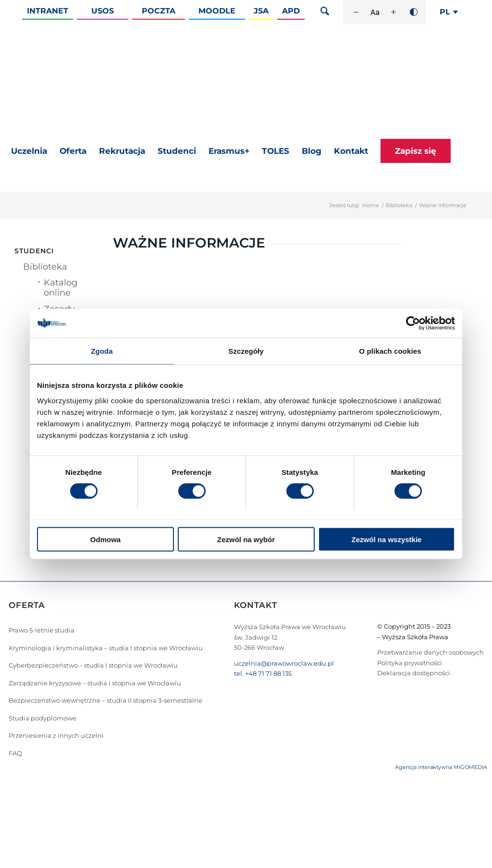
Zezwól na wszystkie (387, 539)
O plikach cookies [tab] (390, 351)
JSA (261, 11)
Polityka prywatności (410, 663)
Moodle (217, 11)
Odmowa (105, 539)
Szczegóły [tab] (246, 351)
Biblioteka (399, 205)
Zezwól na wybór (246, 539)
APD (291, 11)
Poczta (159, 11)
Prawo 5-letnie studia (42, 630)
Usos (103, 11)
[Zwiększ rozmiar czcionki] (394, 12)
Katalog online (61, 288)
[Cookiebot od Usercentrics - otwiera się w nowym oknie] (413, 323)
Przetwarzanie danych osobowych (430, 652)
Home (371, 205)
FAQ (15, 753)
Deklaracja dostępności (414, 673)
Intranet (48, 11)
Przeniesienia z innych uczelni (56, 735)
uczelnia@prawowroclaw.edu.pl (284, 663)
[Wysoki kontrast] (414, 12)
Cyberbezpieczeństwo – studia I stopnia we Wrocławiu (93, 665)
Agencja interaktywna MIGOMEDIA (441, 767)
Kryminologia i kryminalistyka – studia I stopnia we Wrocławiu (106, 648)
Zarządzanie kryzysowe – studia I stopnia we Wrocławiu (95, 683)
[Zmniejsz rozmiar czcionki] (356, 12)
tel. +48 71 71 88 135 (263, 673)
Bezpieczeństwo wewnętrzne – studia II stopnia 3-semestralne (105, 700)
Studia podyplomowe (43, 718)
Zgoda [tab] (102, 351)
